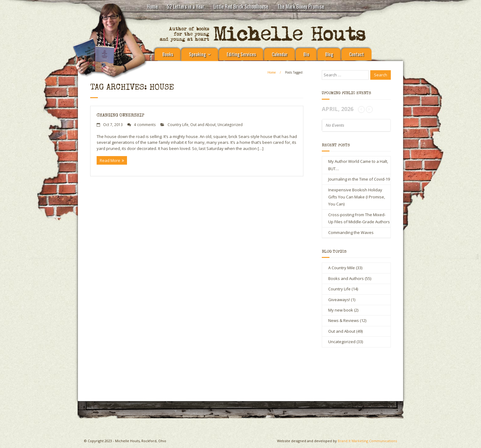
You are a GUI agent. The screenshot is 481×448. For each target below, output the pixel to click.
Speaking (197, 54)
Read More (110, 160)
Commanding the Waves (351, 232)
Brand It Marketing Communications (367, 441)
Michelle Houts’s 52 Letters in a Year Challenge (182, 374)
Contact (356, 54)
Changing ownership (120, 115)
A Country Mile (342, 268)
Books (168, 54)
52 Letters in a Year (186, 6)
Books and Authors (346, 278)
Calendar (280, 54)
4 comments (145, 124)
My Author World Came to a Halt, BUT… (358, 165)
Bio (306, 54)
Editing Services (241, 54)
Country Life (178, 124)
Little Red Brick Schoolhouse (241, 6)
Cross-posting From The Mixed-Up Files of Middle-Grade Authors (359, 218)
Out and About (203, 124)
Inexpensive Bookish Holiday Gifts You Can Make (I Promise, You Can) (357, 197)
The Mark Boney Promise (301, 6)
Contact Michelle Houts (304, 372)
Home (152, 6)
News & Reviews (344, 320)
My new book (341, 310)
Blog (329, 54)
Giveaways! (339, 300)
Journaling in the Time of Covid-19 (359, 179)
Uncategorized (230, 124)
